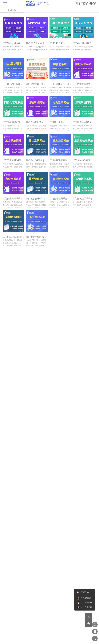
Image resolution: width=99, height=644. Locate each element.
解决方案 (12, 10)
